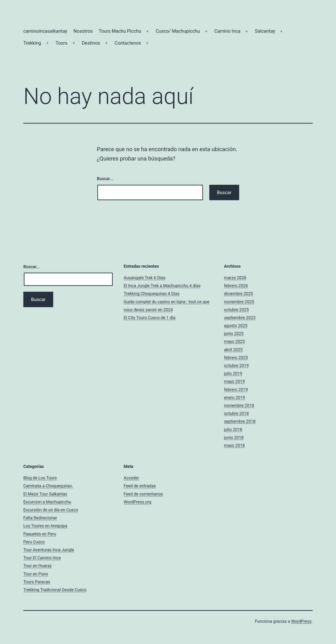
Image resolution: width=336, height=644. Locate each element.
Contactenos (128, 43)
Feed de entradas (140, 486)
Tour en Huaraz (38, 566)
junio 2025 (234, 333)
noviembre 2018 (239, 405)
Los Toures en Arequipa (45, 526)
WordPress (301, 621)
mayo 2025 (234, 341)
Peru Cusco (34, 542)
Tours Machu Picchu (120, 31)
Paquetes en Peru (40, 534)
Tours (61, 43)
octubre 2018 (236, 413)
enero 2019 (234, 397)
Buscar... (105, 179)
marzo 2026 (235, 278)
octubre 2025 (236, 310)
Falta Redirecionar (40, 518)
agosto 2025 (236, 326)
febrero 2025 (236, 358)
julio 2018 (233, 429)
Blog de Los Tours (40, 478)
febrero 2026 (236, 286)
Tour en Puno (36, 574)
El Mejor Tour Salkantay (45, 494)
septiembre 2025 (240, 318)
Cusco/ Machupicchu (178, 31)
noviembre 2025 (239, 302)
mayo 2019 (234, 381)
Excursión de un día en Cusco (51, 510)
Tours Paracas (37, 582)
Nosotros (83, 31)
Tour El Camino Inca (42, 558)
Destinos (91, 43)
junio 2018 (234, 437)
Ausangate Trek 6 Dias (145, 278)
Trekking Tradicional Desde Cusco (55, 590)
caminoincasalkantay (45, 31)
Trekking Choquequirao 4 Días (152, 294)
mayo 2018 (234, 445)
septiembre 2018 (240, 421)
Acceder (131, 478)
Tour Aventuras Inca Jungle (49, 550)
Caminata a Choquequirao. (48, 486)
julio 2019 (233, 373)
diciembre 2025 (238, 294)
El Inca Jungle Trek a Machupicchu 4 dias (162, 286)
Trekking (32, 43)
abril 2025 (233, 350)
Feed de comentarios (143, 494)
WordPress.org (138, 502)
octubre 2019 (236, 365)
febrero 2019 (236, 390)
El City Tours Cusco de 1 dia (150, 318)
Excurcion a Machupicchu (47, 502)
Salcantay (265, 31)
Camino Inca (227, 31)
